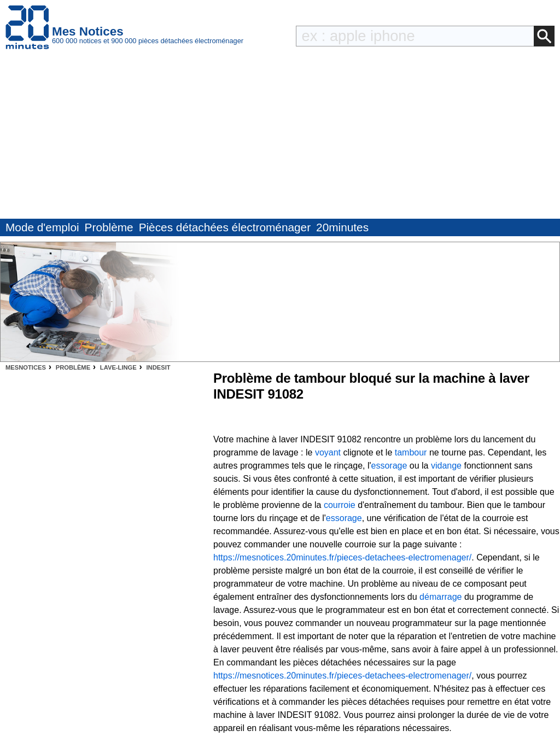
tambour (411, 452)
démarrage (441, 597)
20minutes (342, 227)
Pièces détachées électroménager (225, 227)
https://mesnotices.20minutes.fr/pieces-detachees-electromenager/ (342, 557)
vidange (446, 466)
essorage (389, 466)
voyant (328, 452)
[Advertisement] (280, 137)
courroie (340, 505)
